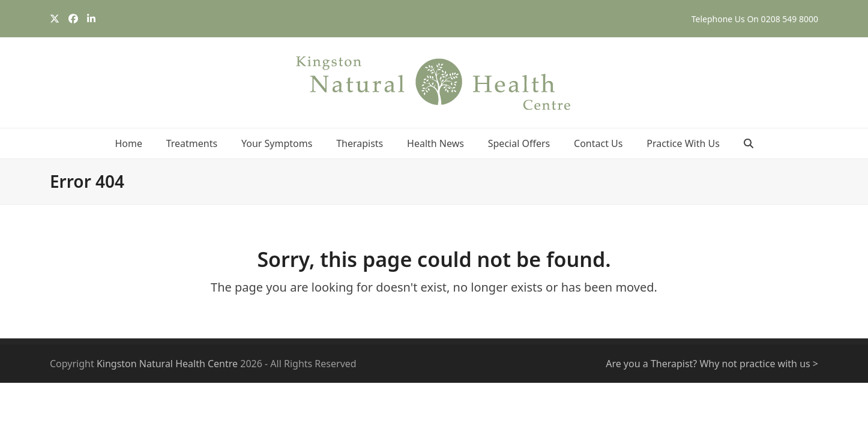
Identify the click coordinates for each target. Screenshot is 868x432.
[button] (749, 143)
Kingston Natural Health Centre (167, 364)
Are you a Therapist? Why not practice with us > (712, 364)
